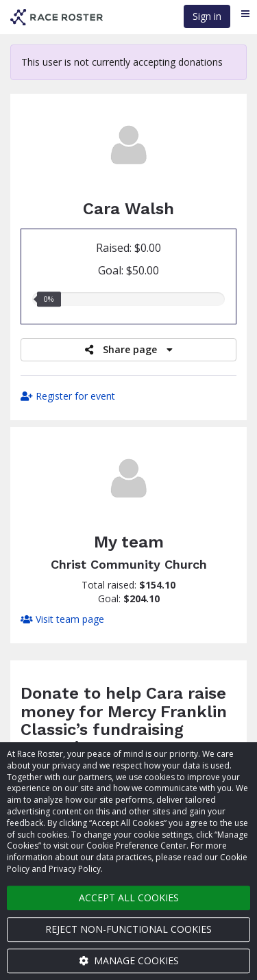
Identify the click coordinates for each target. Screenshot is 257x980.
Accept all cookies (129, 898)
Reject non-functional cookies (128, 929)
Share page (129, 349)
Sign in (207, 16)
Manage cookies (129, 960)
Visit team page (62, 619)
